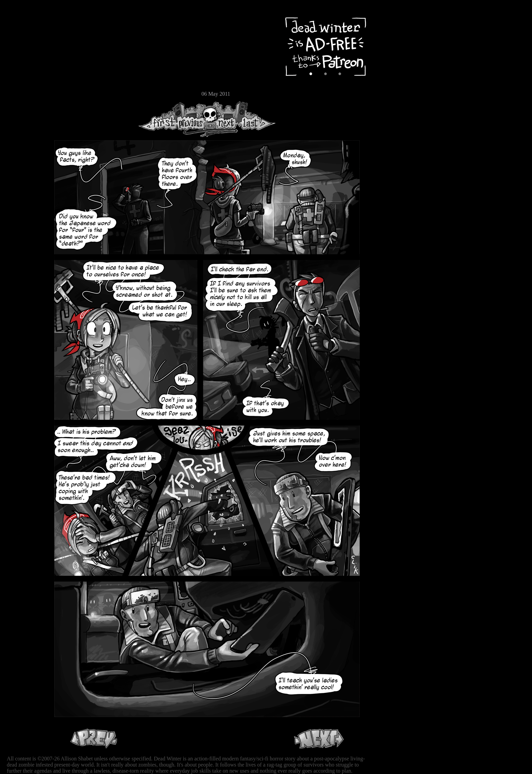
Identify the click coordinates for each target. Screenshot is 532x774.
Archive (25, 49)
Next (224, 119)
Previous (193, 119)
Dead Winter (51, 21)
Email (25, 93)
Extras (25, 72)
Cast (25, 60)
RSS (25, 105)
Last (257, 119)
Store (25, 82)
